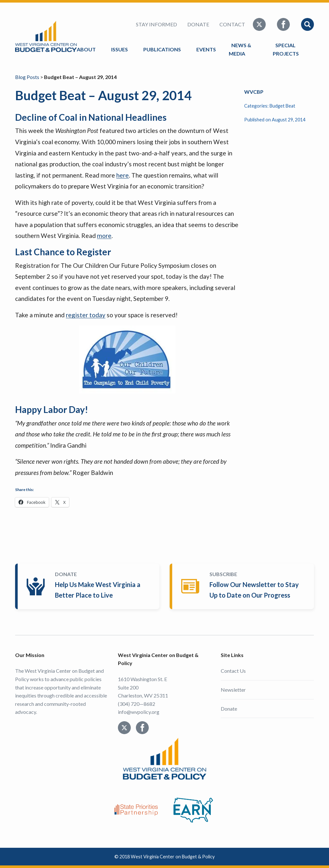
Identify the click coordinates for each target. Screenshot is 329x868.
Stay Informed (156, 24)
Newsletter (233, 690)
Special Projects (287, 49)
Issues (120, 49)
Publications (162, 49)
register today (86, 315)
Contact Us (233, 671)
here (123, 175)
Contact (232, 24)
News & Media (240, 49)
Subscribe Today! (243, 586)
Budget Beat (282, 106)
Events (206, 49)
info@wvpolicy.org (139, 712)
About (86, 49)
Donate (198, 24)
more (104, 236)
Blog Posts (27, 77)
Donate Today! (89, 586)
